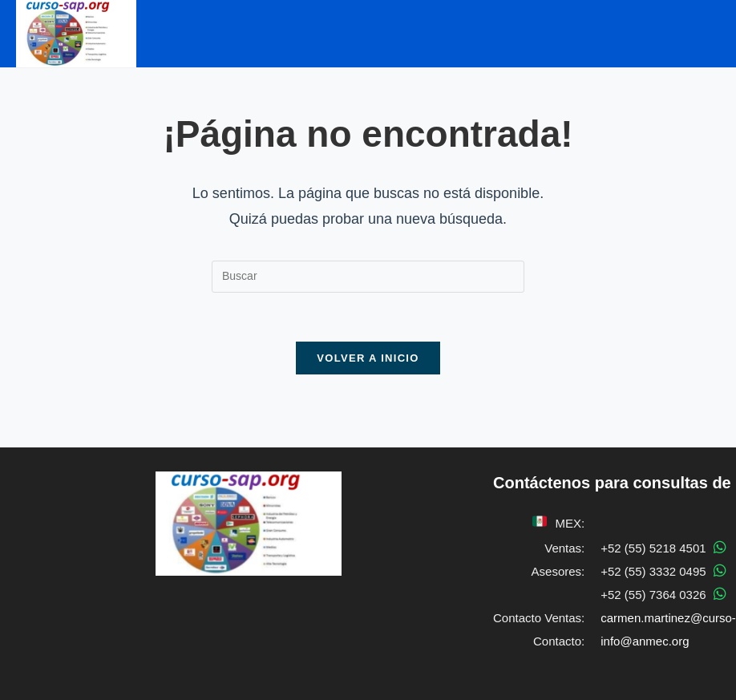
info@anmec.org (645, 641)
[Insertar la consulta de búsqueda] (368, 277)
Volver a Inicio (368, 358)
